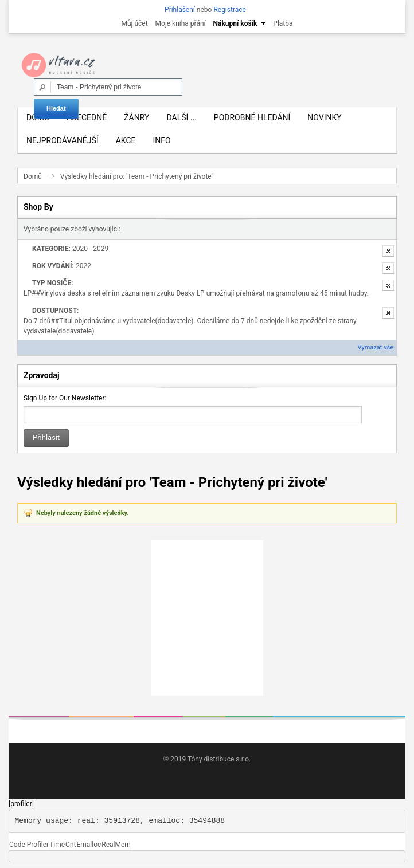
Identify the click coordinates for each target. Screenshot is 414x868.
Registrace (230, 10)
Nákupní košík (235, 23)
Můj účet (134, 23)
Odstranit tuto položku (388, 251)
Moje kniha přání (181, 23)
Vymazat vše (376, 347)
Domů (33, 176)
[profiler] (21, 804)
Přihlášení (180, 10)
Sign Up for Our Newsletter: (65, 398)
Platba (283, 23)
